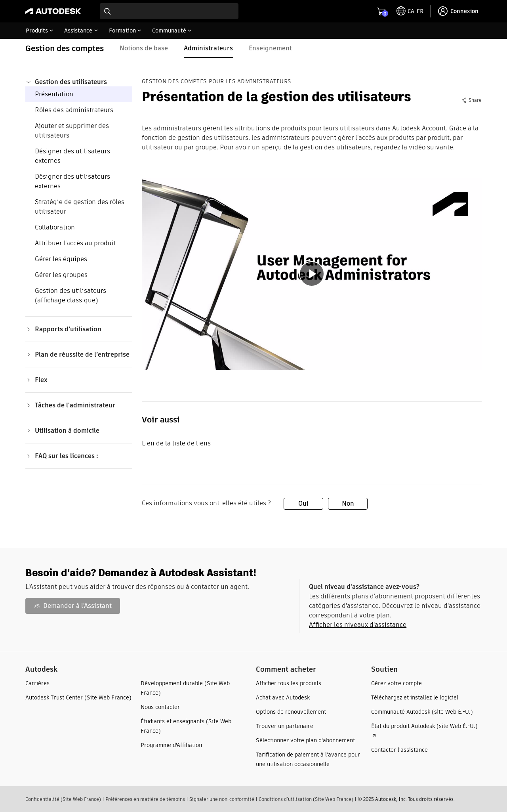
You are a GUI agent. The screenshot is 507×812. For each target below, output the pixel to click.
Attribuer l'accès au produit (75, 243)
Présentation (54, 94)
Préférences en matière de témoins (145, 799)
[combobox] (169, 11)
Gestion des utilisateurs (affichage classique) (71, 295)
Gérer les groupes (61, 275)
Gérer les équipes (61, 259)
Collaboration (55, 227)
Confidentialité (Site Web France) (63, 799)
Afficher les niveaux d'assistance (358, 625)
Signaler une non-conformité (222, 799)
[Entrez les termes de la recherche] (169, 11)
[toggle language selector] (410, 11)
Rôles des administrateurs (74, 110)
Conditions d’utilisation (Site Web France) (306, 799)
